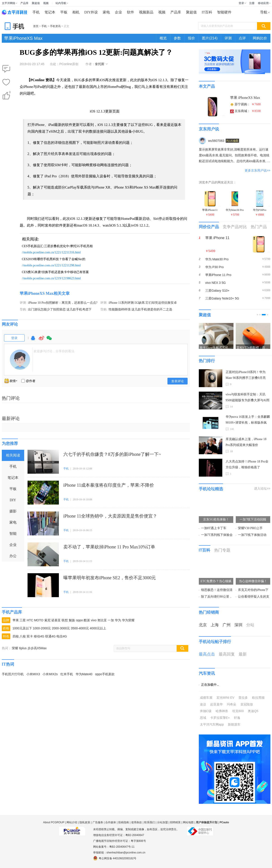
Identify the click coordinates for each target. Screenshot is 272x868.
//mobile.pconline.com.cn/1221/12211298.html (51, 265)
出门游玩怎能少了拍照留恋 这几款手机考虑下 (60, 309)
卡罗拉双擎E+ (220, 718)
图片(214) (210, 38)
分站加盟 (163, 822)
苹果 (16, 620)
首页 (36, 26)
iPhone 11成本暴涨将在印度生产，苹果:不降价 (109, 485)
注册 (252, 3)
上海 (215, 625)
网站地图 (188, 822)
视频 (46, 3)
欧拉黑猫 (258, 698)
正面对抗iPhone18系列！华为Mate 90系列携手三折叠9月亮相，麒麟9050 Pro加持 (246, 376)
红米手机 (67, 674)
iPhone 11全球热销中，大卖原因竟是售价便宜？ (110, 516)
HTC (30, 620)
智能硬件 (224, 12)
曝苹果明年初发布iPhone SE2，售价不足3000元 (110, 578)
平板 (64, 12)
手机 (36, 12)
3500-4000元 (80, 628)
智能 (13, 534)
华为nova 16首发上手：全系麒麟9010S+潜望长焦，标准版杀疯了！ (248, 420)
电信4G (62, 636)
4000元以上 (98, 628)
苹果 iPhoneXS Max (245, 98)
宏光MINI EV (225, 698)
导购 (23, 309)
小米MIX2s (50, 674)
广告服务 (98, 822)
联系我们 (150, 822)
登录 (241, 3)
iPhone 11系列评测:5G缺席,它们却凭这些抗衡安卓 (143, 303)
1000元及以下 (22, 628)
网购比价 (260, 38)
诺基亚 (56, 620)
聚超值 (36, 3)
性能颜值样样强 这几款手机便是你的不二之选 (140, 309)
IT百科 (207, 12)
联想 (65, 620)
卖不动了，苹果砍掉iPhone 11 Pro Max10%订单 (109, 547)
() (10, 93)
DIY (13, 500)
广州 (227, 625)
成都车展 (206, 698)
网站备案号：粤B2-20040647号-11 (114, 847)
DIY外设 (91, 12)
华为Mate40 (84, 674)
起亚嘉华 (216, 704)
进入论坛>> (262, 488)
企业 (118, 12)
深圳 (238, 625)
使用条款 (137, 822)
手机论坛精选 (211, 489)
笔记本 (50, 12)
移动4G (39, 636)
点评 (242, 38)
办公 (13, 556)
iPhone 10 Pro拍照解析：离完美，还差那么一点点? (63, 303)
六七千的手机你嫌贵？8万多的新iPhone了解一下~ (112, 454)
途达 (203, 704)
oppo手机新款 (105, 674)
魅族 (72, 620)
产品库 (24, 3)
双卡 (30, 636)
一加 (111, 620)
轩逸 (237, 718)
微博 (41, 340)
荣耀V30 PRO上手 (250, 528)
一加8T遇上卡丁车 (214, 528)
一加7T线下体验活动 (252, 535)
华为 (118, 620)
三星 (23, 620)
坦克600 (238, 711)
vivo (94, 620)
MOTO (39, 620)
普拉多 (243, 698)
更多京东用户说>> (257, 170)
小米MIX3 (33, 674)
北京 (203, 625)
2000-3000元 (61, 628)
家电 (106, 12)
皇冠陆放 (247, 704)
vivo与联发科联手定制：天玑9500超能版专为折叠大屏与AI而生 (248, 398)
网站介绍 (72, 822)
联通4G (50, 636)
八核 (23, 636)
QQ (33, 340)
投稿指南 (124, 822)
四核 (16, 636)
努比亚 (102, 620)
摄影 (13, 511)
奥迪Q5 (253, 711)
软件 (131, 12)
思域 (203, 718)
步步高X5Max (37, 648)
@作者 (31, 381)
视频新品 (146, 12)
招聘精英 (175, 822)
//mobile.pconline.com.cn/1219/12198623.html (51, 278)
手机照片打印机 (13, 674)
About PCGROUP (54, 822)
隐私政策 (85, 822)
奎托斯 (100, 64)
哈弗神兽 (222, 711)
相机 (76, 12)
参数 (177, 38)
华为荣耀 (128, 620)
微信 (49, 340)
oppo (79, 620)
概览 (163, 38)
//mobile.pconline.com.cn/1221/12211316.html (51, 252)
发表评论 (178, 381)
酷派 (87, 620)
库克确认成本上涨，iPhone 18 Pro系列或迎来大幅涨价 (246, 442)
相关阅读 (13, 455)
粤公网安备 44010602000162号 (115, 858)
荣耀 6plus (19, 648)
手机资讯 (55, 26)
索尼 (47, 620)
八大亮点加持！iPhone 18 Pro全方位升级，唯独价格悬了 (247, 464)
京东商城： (245, 111)
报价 (191, 38)
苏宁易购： (245, 104)
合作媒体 (111, 822)
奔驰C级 (206, 711)
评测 (228, 38)
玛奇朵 (231, 704)
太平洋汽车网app (212, 724)
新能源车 (234, 724)
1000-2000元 (42, 628)
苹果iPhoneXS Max (23, 38)
